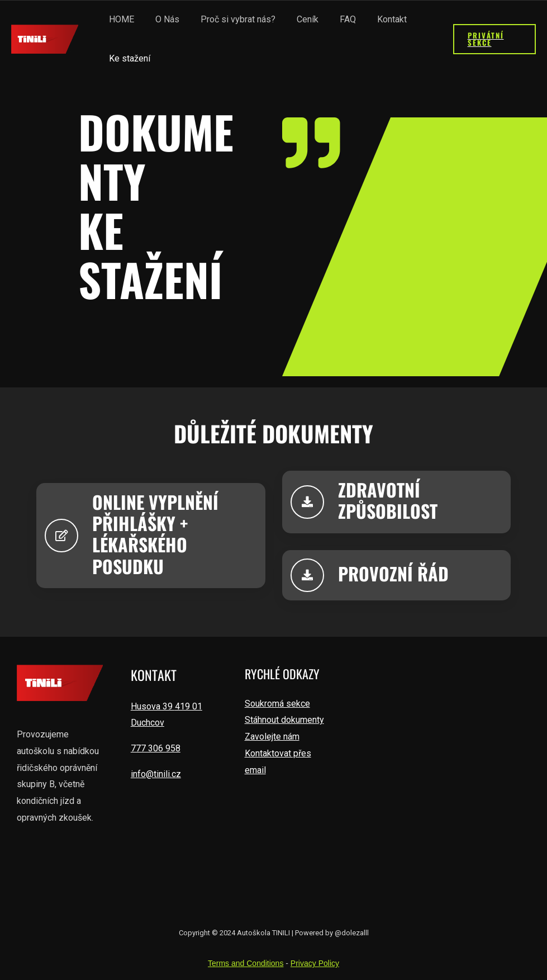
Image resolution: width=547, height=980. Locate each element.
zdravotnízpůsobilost (388, 500)
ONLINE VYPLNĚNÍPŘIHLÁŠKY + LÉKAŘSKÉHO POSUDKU (155, 533)
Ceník (296, 19)
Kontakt (374, 19)
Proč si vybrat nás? (230, 19)
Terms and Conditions (246, 963)
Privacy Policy (315, 963)
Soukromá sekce (277, 703)
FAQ (333, 19)
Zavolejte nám (272, 736)
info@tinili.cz (156, 773)
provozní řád (393, 573)
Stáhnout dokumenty (284, 719)
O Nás (162, 19)
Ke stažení (128, 58)
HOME (120, 19)
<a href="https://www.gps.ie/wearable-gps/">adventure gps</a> (444, 776)
